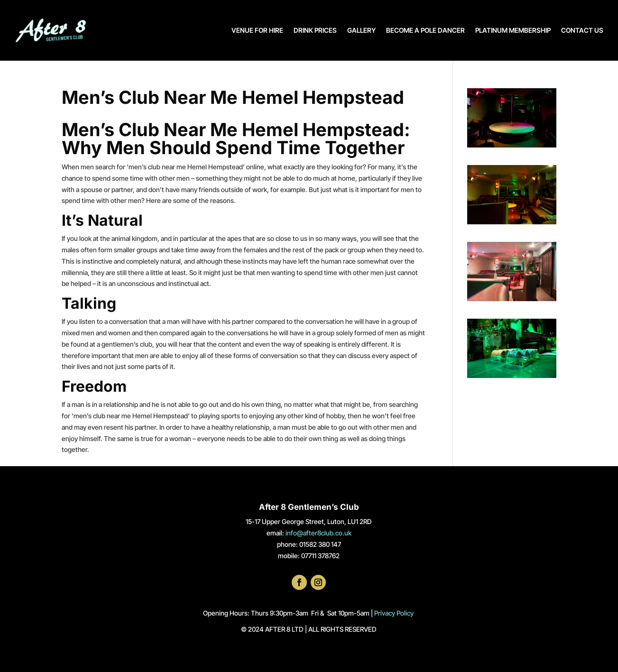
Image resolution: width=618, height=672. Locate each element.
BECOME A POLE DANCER (425, 30)
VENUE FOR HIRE (257, 30)
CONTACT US (582, 30)
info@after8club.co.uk (318, 533)
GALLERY (361, 30)
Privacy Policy (395, 613)
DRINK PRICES (315, 30)
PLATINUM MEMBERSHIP (513, 30)
